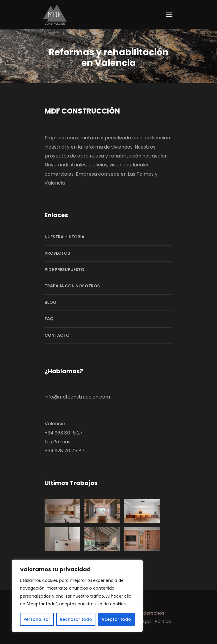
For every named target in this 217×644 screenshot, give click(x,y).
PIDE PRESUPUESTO (65, 270)
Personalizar (37, 619)
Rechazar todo (76, 619)
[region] (77, 596)
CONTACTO (57, 335)
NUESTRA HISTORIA (65, 237)
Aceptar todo (116, 619)
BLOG (51, 302)
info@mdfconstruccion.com (77, 397)
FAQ (49, 319)
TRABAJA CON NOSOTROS (72, 286)
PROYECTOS (57, 253)
